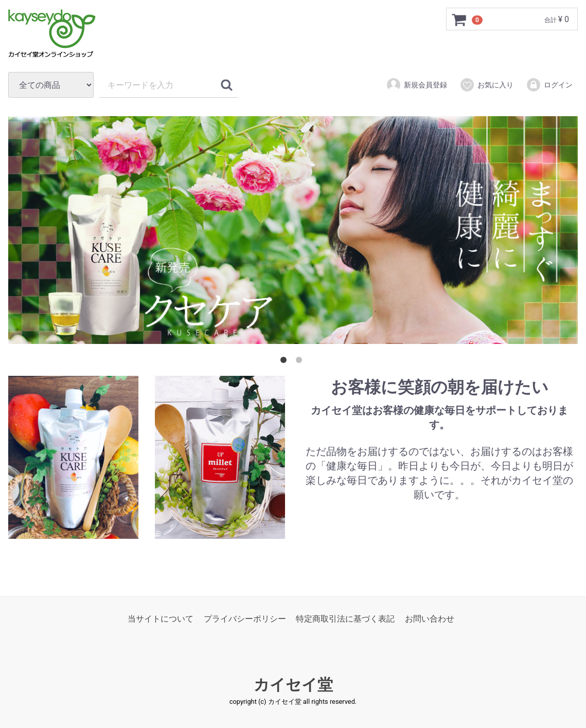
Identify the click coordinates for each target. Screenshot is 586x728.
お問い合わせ (430, 619)
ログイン (549, 85)
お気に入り (486, 85)
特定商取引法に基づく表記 (345, 619)
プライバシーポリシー (245, 619)
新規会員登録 (416, 85)
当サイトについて (161, 619)
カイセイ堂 (293, 685)
